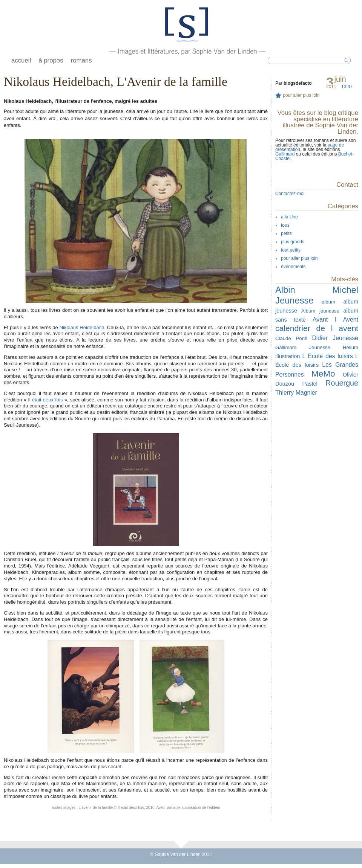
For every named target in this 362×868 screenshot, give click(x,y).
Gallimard (286, 154)
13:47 (347, 87)
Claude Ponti (291, 338)
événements (293, 267)
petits (286, 233)
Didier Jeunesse (335, 338)
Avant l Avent (335, 320)
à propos (51, 60)
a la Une (289, 217)
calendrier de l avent (317, 328)
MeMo (323, 374)
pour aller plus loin (301, 95)
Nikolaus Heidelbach (82, 327)
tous (285, 225)
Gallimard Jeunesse (303, 347)
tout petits (291, 250)
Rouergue (342, 383)
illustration (288, 356)
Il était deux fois (45, 400)
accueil (21, 60)
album (328, 302)
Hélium (350, 347)
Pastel (310, 384)
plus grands (293, 242)
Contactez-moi (290, 194)
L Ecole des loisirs (327, 356)
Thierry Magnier (296, 393)
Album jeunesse (320, 311)
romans (81, 60)
